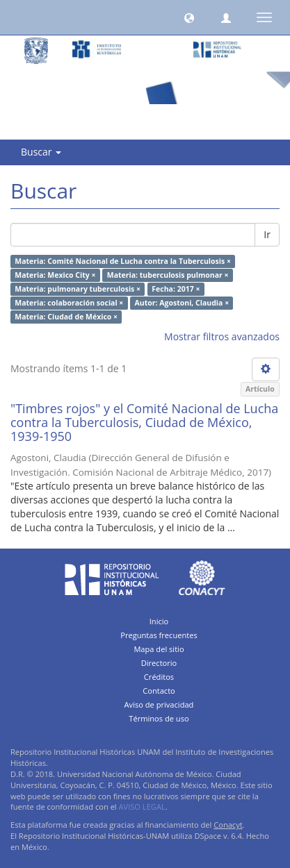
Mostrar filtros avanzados (222, 336)
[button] (189, 17)
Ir (267, 234)
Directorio (159, 663)
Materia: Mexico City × (55, 275)
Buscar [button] (41, 152)
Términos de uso (159, 718)
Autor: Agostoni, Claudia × (182, 303)
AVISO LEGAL (142, 807)
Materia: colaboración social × (69, 303)
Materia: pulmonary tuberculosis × (78, 289)
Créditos (159, 677)
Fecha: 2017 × (176, 289)
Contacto (159, 691)
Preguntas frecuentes (159, 635)
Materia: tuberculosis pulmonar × (168, 275)
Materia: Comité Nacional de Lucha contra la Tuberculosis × (123, 261)
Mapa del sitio (159, 649)
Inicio (159, 621)
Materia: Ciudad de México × (66, 317)
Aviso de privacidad (159, 704)
